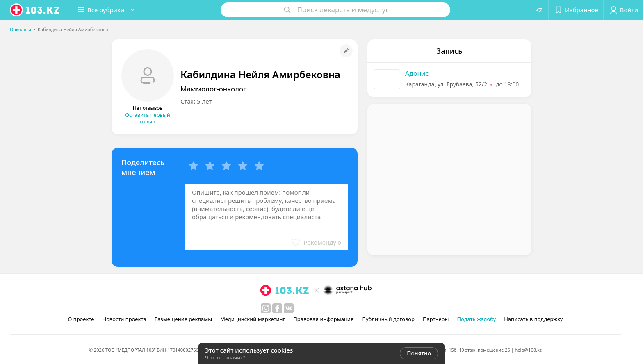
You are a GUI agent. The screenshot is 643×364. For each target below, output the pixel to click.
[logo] (35, 10)
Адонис (417, 73)
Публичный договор (388, 319)
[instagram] (266, 308)
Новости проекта (124, 319)
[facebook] (277, 308)
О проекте (81, 319)
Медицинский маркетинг (253, 319)
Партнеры (436, 319)
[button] (106, 10)
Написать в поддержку (533, 319)
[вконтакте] (289, 308)
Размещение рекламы (183, 319)
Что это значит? (225, 357)
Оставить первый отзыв (148, 118)
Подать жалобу (476, 319)
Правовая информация (323, 319)
